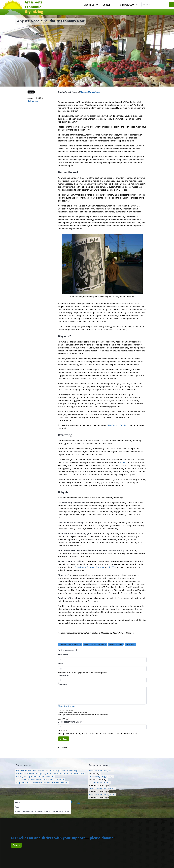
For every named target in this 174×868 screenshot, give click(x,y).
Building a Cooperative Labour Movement (35, 777)
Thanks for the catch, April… (102, 794)
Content (107, 5)
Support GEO (127, 5)
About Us (89, 5)
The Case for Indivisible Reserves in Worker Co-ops (40, 779)
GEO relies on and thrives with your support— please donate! (63, 838)
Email (61, 664)
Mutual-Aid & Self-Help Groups (95, 644)
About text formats (67, 706)
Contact (18, 803)
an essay (123, 462)
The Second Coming (117, 425)
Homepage (63, 675)
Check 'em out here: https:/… (102, 788)
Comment (63, 684)
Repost (31, 92)
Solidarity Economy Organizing (70, 644)
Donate (16, 845)
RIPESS (112, 567)
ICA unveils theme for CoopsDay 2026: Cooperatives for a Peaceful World (50, 774)
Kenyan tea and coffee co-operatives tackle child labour (42, 782)
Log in (77, 803)
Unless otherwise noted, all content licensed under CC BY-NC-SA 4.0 (42, 812)
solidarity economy (116, 644)
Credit (18, 807)
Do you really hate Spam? (70, 722)
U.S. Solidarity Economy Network (89, 567)
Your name (63, 655)
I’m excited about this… (100, 782)
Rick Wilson (33, 101)
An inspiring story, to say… (101, 777)
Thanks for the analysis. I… (101, 771)
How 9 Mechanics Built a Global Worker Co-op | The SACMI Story (47, 771)
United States (130, 644)
